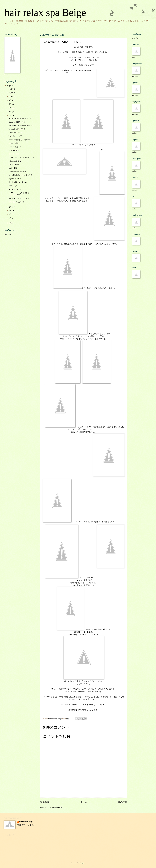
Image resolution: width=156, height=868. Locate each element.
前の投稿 (123, 802)
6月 (10, 112)
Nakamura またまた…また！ (19, 199)
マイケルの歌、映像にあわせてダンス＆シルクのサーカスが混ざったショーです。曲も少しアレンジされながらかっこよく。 (85, 266)
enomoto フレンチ (15, 189)
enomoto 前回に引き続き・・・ (20, 119)
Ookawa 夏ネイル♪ (15, 147)
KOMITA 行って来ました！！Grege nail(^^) (21, 194)
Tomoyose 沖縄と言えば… (18, 172)
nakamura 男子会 (15, 161)
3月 (10, 211)
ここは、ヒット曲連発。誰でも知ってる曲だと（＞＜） (80, 501)
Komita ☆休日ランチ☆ (17, 122)
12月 (11, 89)
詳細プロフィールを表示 (26, 825)
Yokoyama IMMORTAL (17, 133)
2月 (10, 214)
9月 (10, 100)
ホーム (84, 802)
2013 (9, 86)
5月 (10, 116)
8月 (10, 104)
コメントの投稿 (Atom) (53, 808)
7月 (10, 108)
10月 (11, 97)
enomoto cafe (14, 154)
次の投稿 (45, 802)
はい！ (112, 172)
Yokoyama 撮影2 (14, 165)
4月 (10, 207)
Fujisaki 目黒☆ (14, 143)
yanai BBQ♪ (13, 186)
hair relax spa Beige (45, 12)
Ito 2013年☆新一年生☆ (17, 129)
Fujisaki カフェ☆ (15, 179)
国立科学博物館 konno (18, 182)
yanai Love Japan (14, 151)
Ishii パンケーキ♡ (15, 136)
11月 (11, 93)
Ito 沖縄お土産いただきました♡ (20, 175)
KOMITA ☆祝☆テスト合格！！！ (21, 158)
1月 (10, 218)
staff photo (8, 234)
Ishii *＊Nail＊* (14, 168)
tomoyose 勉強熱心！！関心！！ (20, 140)
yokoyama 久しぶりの (16, 202)
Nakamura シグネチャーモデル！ (21, 126)
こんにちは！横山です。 (84, 47)
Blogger (82, 863)
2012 (9, 223)
